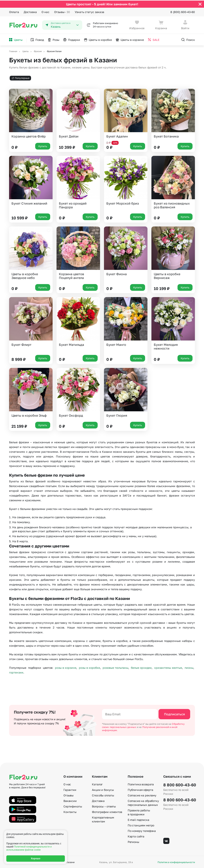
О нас (45, 11)
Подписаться (174, 714)
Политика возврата (141, 784)
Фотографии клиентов (107, 811)
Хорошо (36, 859)
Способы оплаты (103, 795)
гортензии (16, 672)
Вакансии (70, 800)
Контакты (70, 811)
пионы (189, 667)
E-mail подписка (138, 819)
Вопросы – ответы (104, 806)
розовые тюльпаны (115, 667)
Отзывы (62, 11)
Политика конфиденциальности (176, 862)
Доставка (30, 11)
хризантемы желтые (168, 667)
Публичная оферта (140, 789)
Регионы (133, 841)
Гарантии (70, 789)
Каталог (97, 784)
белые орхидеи (141, 667)
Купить (43, 145)
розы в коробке (89, 667)
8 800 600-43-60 (179, 784)
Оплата (14, 11)
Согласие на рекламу (142, 795)
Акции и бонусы (103, 789)
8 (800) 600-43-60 (183, 11)
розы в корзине (66, 667)
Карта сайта (136, 836)
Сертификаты (73, 806)
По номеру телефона (142, 830)
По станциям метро (141, 825)
